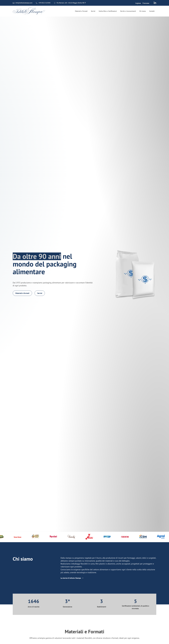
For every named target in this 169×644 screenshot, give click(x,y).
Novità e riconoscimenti (128, 11)
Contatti (152, 11)
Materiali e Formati (81, 11)
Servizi (93, 11)
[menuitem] (138, 3)
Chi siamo (143, 11)
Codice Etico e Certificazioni (108, 11)
